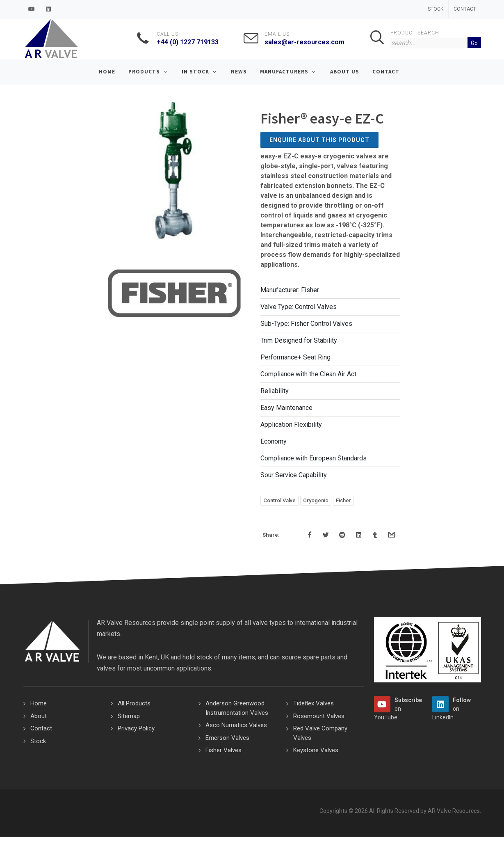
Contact (465, 9)
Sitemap (129, 716)
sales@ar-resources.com (304, 42)
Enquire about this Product (319, 140)
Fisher (343, 500)
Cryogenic (316, 500)
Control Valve (279, 500)
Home (39, 703)
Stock (436, 9)
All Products (134, 703)
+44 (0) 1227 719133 (188, 42)
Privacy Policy (136, 728)
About (39, 716)
